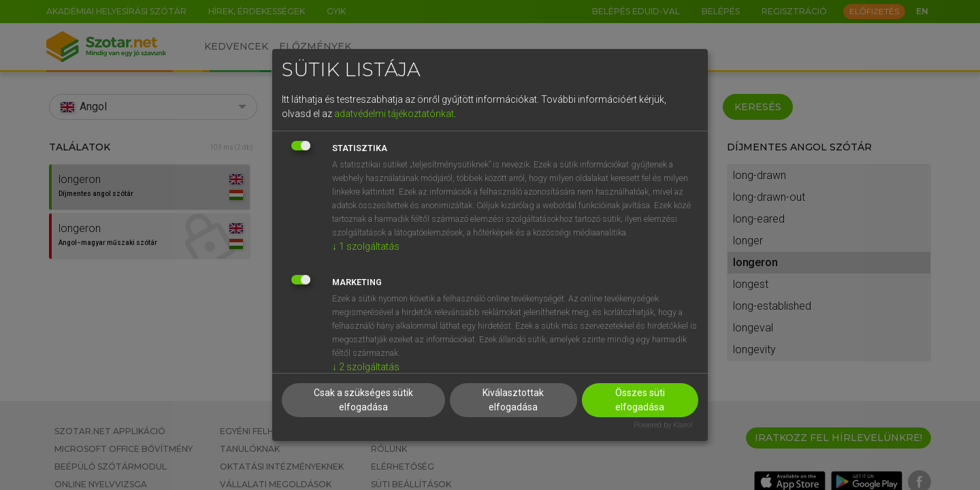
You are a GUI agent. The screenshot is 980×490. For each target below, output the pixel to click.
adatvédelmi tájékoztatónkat (394, 114)
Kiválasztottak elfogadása (513, 400)
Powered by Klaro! (663, 425)
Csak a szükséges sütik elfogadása (363, 400)
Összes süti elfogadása (640, 400)
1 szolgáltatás (366, 246)
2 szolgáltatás (366, 367)
